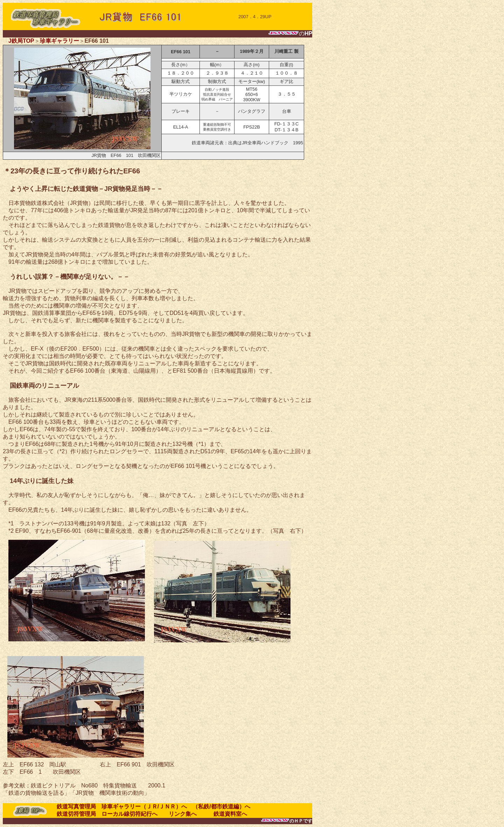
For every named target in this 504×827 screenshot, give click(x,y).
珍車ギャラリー (59, 41)
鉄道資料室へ (225, 814)
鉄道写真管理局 (76, 807)
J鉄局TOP (21, 41)
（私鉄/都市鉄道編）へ (221, 807)
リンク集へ (180, 814)
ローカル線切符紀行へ (129, 814)
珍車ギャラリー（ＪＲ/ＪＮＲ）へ (144, 807)
